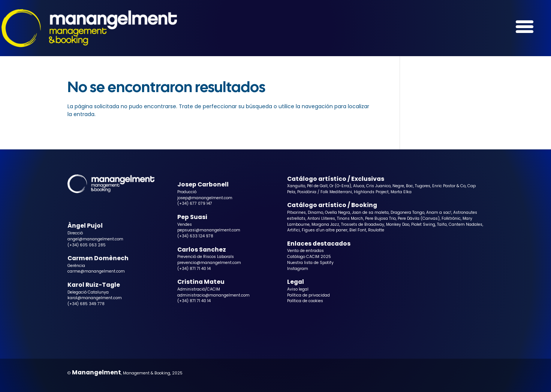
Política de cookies (305, 301)
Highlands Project (371, 192)
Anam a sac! (439, 212)
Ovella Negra (338, 212)
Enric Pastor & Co (449, 186)
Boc (410, 186)
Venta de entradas (305, 251)
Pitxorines (296, 212)
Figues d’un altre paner (325, 230)
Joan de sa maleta (370, 212)
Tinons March (350, 218)
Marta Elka (401, 192)
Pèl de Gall (317, 186)
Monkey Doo (398, 224)
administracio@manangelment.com (213, 295)
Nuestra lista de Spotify (310, 263)
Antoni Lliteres (321, 218)
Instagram (298, 269)
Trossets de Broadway (363, 224)
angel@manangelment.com (95, 239)
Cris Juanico (378, 186)
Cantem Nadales (466, 224)
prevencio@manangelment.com (209, 263)
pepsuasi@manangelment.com (209, 230)
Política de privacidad (308, 295)
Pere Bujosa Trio (380, 218)
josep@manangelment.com (205, 198)
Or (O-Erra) (340, 186)
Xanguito (296, 186)
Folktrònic (451, 218)
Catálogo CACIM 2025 (309, 257)
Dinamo (315, 212)
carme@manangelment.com (96, 271)
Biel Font (358, 230)
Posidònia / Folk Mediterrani (325, 192)
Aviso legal (298, 289)
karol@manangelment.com (95, 298)
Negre (398, 186)
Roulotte (376, 230)
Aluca (359, 186)
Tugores (423, 186)
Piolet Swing (423, 224)
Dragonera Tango (407, 212)
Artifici (293, 230)
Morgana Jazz (325, 224)
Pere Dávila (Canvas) (419, 218)
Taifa (442, 224)
